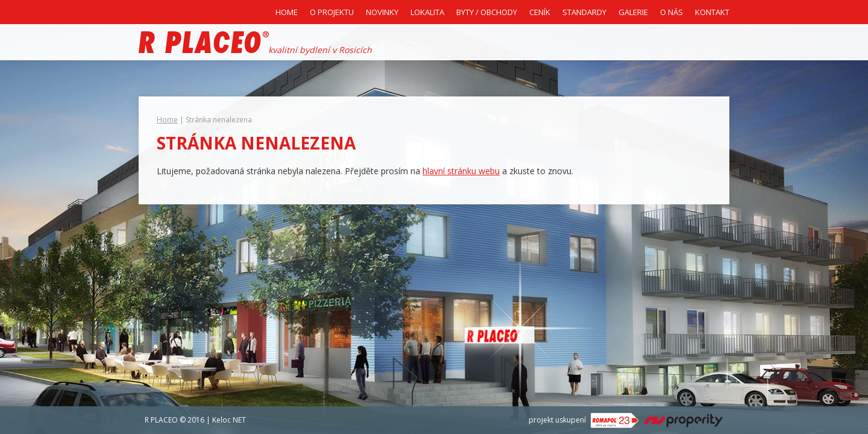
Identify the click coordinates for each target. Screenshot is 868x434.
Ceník (540, 12)
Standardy (584, 12)
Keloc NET (229, 420)
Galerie (633, 12)
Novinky (382, 12)
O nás (671, 12)
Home (287, 12)
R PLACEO (161, 420)
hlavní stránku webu (461, 171)
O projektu (332, 12)
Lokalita (427, 12)
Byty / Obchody (487, 12)
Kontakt (712, 12)
